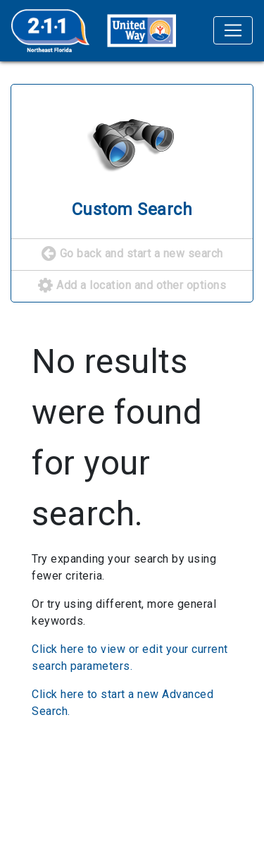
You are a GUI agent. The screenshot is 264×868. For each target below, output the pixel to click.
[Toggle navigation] (233, 30)
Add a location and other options (132, 286)
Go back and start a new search (132, 255)
